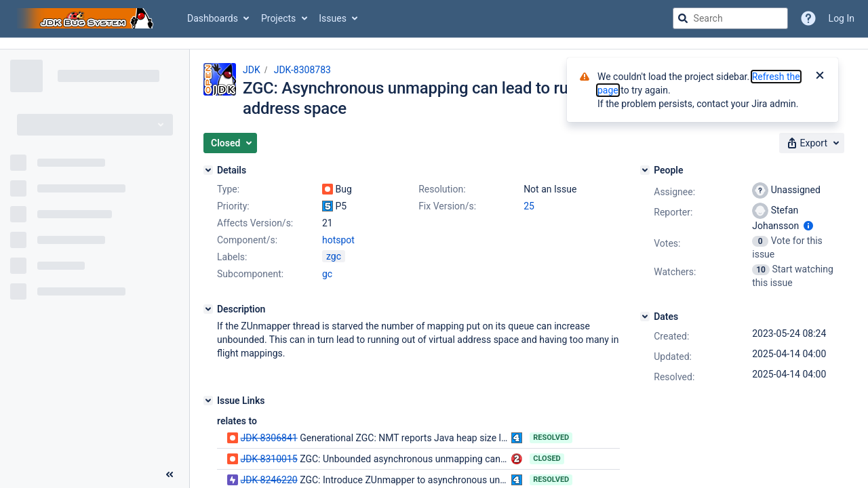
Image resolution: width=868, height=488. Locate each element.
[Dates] (645, 317)
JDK (252, 70)
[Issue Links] (208, 401)
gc (327, 274)
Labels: (232, 257)
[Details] (208, 170)
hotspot (338, 240)
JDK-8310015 (269, 459)
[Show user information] (808, 226)
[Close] (820, 77)
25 (529, 206)
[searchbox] (730, 18)
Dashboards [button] (213, 18)
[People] (645, 170)
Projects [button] (278, 18)
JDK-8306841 (269, 438)
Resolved (551, 438)
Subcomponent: (250, 274)
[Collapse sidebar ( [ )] (170, 474)
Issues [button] (333, 18)
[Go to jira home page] (87, 18)
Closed (547, 459)
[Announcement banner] (434, 44)
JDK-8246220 (269, 480)
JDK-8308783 (302, 70)
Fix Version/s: (447, 206)
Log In (842, 18)
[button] (230, 143)
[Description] (208, 309)
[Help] (808, 18)
